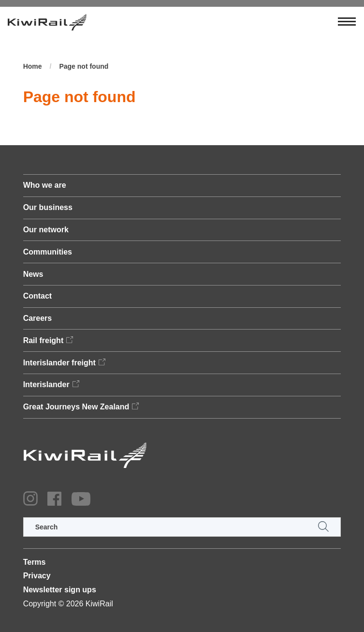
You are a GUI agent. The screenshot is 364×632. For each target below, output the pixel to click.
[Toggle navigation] (347, 22)
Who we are (45, 185)
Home (33, 66)
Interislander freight (59, 363)
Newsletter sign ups (60, 590)
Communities (48, 252)
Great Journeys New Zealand (76, 407)
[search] (182, 527)
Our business (48, 207)
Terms (35, 562)
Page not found (84, 66)
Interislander (46, 384)
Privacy (37, 576)
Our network (46, 230)
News (33, 274)
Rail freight (44, 340)
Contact (38, 296)
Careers (38, 318)
